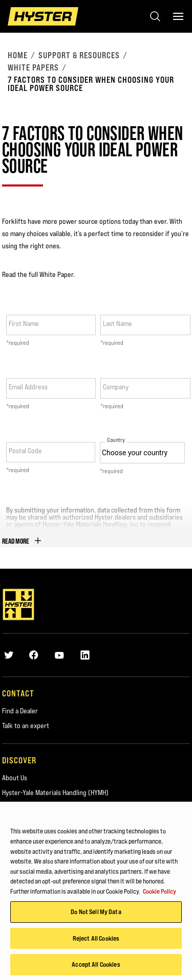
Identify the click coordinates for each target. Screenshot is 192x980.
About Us (15, 778)
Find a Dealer (20, 711)
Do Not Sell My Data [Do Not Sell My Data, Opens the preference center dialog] (96, 914)
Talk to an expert (26, 726)
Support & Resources (79, 55)
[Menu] (178, 16)
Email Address (28, 387)
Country (116, 440)
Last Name (118, 323)
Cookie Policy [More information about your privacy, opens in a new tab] (159, 894)
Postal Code (25, 451)
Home (18, 55)
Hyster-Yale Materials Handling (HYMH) (55, 792)
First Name (24, 323)
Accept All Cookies (96, 967)
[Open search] (155, 16)
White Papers (33, 67)
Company (116, 387)
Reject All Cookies (96, 941)
